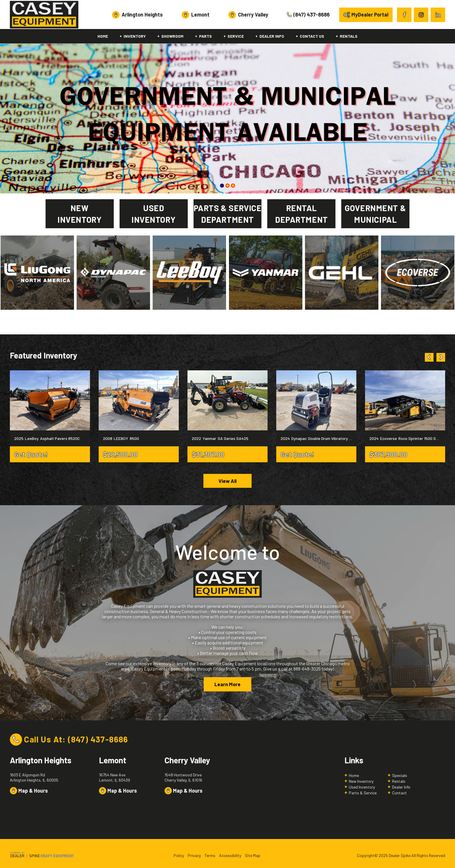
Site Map (253, 856)
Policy (179, 856)
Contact (399, 794)
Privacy (194, 856)
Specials (400, 776)
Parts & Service (363, 794)
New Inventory (361, 782)
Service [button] (236, 36)
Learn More (228, 685)
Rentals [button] (349, 36)
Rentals (399, 782)
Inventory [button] (135, 36)
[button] (429, 357)
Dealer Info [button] (272, 36)
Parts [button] (205, 36)
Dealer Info (401, 788)
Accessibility (230, 856)
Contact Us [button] (312, 36)
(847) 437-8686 (98, 740)
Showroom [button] (172, 36)
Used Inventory (362, 788)
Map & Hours (29, 792)
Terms (210, 856)
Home (103, 36)
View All (228, 481)
